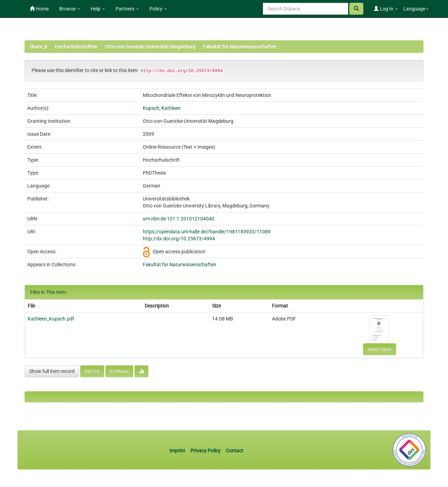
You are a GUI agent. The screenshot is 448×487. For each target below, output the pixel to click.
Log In (386, 9)
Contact (234, 451)
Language (416, 9)
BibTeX (92, 371)
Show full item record (52, 371)
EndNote (119, 371)
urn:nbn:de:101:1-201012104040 (178, 219)
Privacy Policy (205, 451)
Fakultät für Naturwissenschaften (240, 47)
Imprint (178, 451)
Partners (127, 9)
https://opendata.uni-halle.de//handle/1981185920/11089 (207, 232)
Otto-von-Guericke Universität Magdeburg (150, 47)
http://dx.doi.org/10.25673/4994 (179, 239)
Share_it (38, 47)
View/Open (380, 349)
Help (98, 9)
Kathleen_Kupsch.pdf (51, 319)
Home (39, 9)
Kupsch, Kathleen (162, 108)
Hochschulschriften (76, 47)
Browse (70, 9)
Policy (158, 9)
